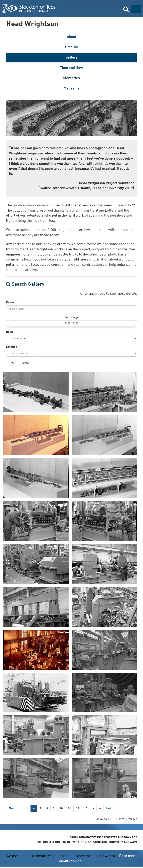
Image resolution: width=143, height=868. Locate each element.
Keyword (12, 302)
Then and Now (71, 68)
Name (10, 332)
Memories (71, 78)
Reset (12, 363)
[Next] (93, 808)
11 (69, 808)
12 (78, 808)
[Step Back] (21, 808)
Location (12, 347)
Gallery (71, 58)
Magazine (71, 88)
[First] (12, 808)
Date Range (72, 317)
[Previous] (27, 808)
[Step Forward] (100, 808)
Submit (26, 363)
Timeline (72, 47)
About (71, 37)
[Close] (139, 861)
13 (86, 808)
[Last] (109, 808)
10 (61, 808)
